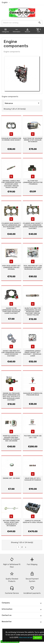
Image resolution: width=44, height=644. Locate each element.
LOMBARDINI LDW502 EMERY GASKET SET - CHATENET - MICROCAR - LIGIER (33, 353)
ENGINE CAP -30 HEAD (11, 478)
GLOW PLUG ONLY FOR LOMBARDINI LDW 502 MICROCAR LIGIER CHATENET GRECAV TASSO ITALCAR (33, 311)
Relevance (22, 103)
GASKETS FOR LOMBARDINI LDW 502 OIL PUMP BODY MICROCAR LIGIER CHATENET (11, 311)
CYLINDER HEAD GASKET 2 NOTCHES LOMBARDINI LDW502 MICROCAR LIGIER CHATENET (33, 226)
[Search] (22, 23)
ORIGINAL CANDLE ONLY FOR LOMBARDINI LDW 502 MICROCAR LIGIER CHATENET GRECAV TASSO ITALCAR (11, 184)
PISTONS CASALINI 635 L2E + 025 (33, 437)
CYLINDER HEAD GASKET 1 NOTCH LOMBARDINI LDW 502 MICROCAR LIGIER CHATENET (11, 226)
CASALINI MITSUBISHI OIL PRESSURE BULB (33, 394)
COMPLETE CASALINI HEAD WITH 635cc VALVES (33, 521)
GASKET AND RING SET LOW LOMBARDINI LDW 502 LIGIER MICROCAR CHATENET (11, 353)
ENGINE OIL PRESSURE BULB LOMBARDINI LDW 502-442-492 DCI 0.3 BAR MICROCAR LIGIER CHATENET (11, 397)
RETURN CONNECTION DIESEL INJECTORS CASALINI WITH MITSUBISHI (11, 523)
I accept (37, 638)
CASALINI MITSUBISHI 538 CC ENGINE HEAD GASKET (11, 139)
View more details (26, 638)
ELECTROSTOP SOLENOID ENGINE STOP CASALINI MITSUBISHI (33, 140)
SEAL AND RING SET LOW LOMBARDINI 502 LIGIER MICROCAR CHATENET (33, 267)
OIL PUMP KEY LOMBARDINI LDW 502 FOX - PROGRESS (33, 182)
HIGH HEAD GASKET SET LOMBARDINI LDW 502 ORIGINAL (11, 267)
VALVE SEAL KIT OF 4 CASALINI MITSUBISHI (33, 479)
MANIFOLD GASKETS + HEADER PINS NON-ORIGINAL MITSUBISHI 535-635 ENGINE (11, 438)
